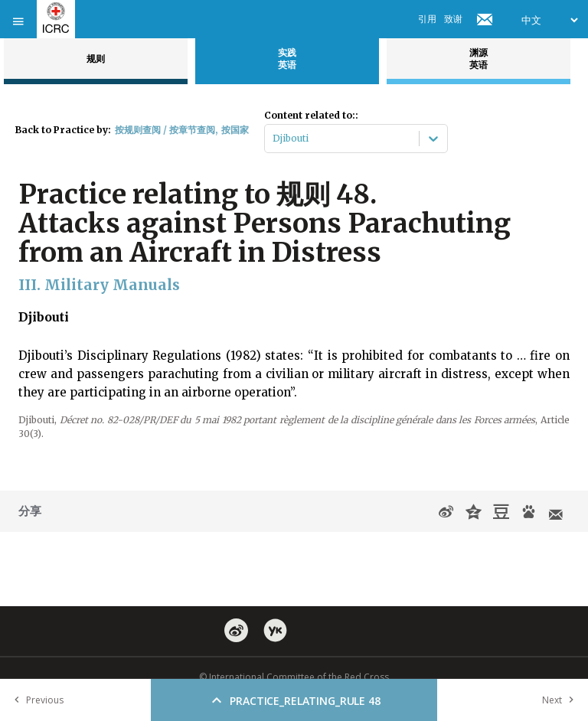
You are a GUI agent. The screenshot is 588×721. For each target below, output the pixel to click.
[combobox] (274, 139)
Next (561, 700)
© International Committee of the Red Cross (294, 677)
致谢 (453, 19)
